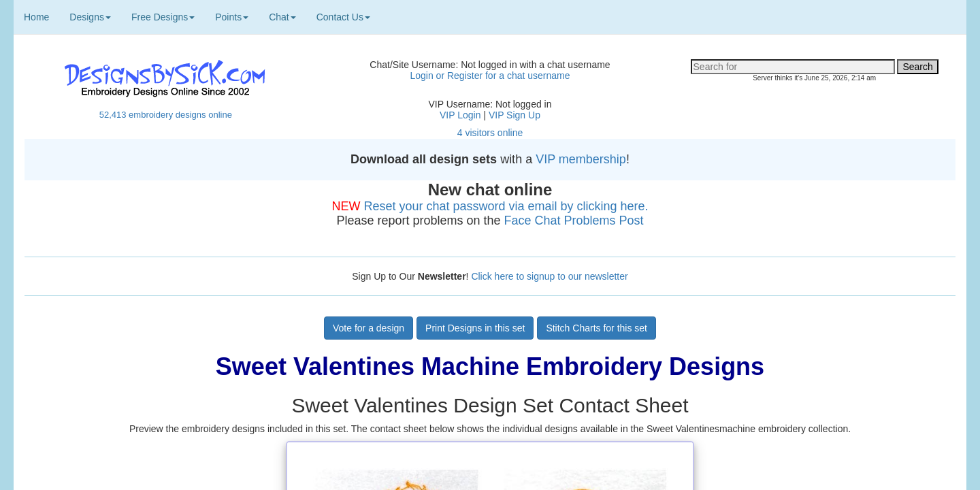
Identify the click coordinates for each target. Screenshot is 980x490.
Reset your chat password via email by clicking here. (506, 206)
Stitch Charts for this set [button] (597, 328)
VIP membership (581, 159)
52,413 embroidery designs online (166, 115)
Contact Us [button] (343, 17)
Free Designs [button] (163, 17)
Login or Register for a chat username (490, 76)
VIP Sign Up (514, 115)
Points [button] (232, 17)
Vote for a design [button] (369, 328)
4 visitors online (490, 133)
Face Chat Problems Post (574, 220)
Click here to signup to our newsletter (549, 276)
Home (36, 17)
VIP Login (460, 115)
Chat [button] (282, 17)
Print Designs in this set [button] (475, 328)
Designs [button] (90, 17)
